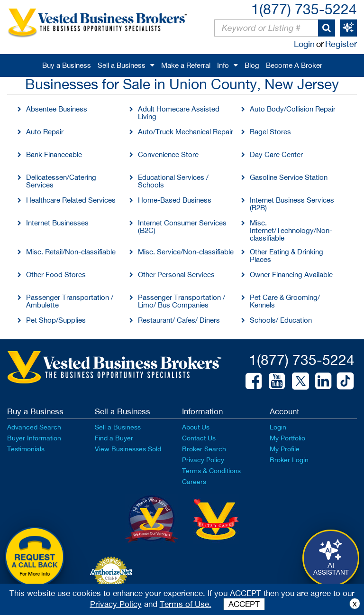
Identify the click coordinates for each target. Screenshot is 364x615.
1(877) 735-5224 (304, 9)
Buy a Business (67, 65)
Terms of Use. (186, 604)
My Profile (285, 449)
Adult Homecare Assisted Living (179, 113)
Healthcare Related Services (71, 200)
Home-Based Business (175, 200)
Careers (194, 482)
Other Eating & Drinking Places (287, 256)
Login (304, 44)
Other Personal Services (176, 275)
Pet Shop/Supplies (56, 320)
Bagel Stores (270, 132)
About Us (196, 427)
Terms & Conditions (211, 471)
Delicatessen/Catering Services (61, 181)
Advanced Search (34, 427)
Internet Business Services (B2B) (292, 204)
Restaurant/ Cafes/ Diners (179, 320)
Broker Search (204, 449)
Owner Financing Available (291, 275)
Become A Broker (294, 65)
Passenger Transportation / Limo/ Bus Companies (182, 301)
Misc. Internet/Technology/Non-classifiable (291, 230)
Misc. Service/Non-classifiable (186, 252)
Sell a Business (122, 65)
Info (223, 65)
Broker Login (289, 460)
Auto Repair (45, 132)
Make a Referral (186, 65)
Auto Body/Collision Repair (293, 109)
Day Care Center (276, 154)
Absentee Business (57, 109)
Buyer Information (34, 438)
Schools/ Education (281, 320)
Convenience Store (168, 154)
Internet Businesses (57, 223)
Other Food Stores (56, 275)
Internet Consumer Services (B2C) (182, 227)
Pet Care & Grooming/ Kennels (285, 301)
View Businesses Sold (128, 449)
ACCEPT (244, 604)
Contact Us (199, 438)
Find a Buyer (114, 438)
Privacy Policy (203, 460)
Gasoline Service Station (289, 177)
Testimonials (26, 449)
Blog (252, 65)
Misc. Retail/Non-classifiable (71, 252)
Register (341, 44)
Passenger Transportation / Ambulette (70, 301)
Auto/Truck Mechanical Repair (186, 132)
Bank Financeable (54, 154)
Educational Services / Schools (173, 181)
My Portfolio (287, 438)
